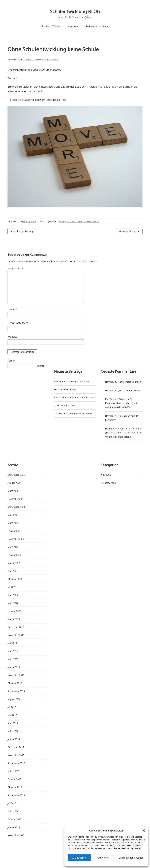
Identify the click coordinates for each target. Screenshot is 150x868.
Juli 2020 (12, 587)
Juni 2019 (12, 643)
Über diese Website (51, 26)
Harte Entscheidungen (66, 389)
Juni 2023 (12, 515)
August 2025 (14, 483)
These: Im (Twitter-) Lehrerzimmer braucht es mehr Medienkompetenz (123, 433)
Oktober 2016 (15, 787)
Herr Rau (110, 382)
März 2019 (13, 659)
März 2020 (13, 603)
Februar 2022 (14, 555)
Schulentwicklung (91, 221)
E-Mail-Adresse (18, 323)
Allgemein (106, 475)
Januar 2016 (14, 827)
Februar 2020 (14, 611)
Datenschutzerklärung (98, 26)
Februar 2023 (14, 531)
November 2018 (16, 675)
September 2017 (16, 763)
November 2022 (16, 539)
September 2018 (16, 691)
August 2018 (14, 699)
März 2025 (13, 491)
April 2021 (13, 571)
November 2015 (16, 835)
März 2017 (13, 771)
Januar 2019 (14, 667)
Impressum (73, 26)
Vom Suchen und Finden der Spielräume (75, 397)
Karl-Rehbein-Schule (115, 399)
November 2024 (16, 499)
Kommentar (16, 268)
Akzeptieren (79, 858)
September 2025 (16, 475)
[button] (144, 831)
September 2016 (16, 795)
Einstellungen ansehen (131, 858)
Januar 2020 (14, 619)
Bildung (62, 221)
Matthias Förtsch (51, 60)
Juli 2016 (12, 803)
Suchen (11, 361)
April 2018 (13, 723)
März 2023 (13, 523)
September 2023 (16, 507)
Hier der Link (15, 100)
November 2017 (16, 755)
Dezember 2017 (16, 747)
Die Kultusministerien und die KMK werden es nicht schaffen (121, 403)
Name (12, 309)
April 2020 (13, 595)
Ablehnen (104, 858)
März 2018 (13, 731)
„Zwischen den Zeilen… (66, 405)
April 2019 (13, 651)
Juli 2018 (12, 707)
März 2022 (13, 547)
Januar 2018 (14, 739)
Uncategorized (29, 221)
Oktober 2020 (15, 579)
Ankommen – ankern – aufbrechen (72, 381)
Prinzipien (71, 221)
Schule (79, 221)
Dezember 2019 (16, 627)
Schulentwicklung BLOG (75, 11)
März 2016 (13, 811)
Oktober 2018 (15, 683)
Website (12, 337)
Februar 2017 (14, 779)
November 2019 (16, 635)
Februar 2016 (14, 819)
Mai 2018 (12, 715)
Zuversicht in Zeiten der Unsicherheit (73, 413)
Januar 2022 (14, 563)
